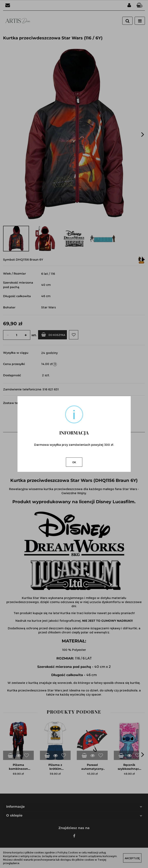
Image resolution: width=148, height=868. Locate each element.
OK (74, 462)
